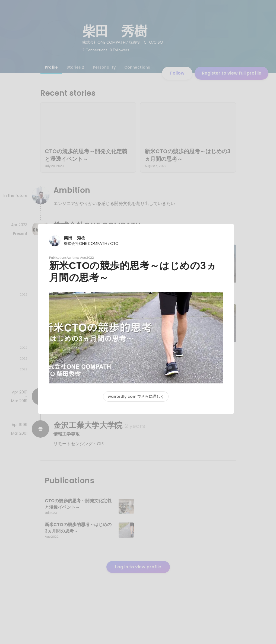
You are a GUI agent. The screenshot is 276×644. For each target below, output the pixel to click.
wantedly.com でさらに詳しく (136, 396)
